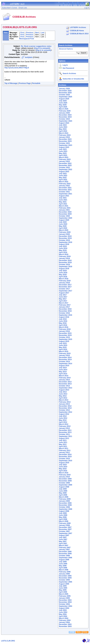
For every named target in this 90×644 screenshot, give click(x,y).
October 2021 (64, 192)
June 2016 (63, 321)
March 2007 (64, 546)
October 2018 (64, 265)
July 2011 (63, 440)
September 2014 (65, 364)
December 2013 (65, 382)
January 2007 (64, 550)
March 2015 (64, 351)
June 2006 (63, 564)
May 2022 (63, 178)
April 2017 (63, 301)
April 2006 (63, 568)
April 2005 (63, 592)
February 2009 (65, 499)
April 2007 (63, 544)
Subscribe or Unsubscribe (73, 79)
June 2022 (63, 176)
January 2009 (64, 501)
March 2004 (64, 618)
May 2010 (63, 469)
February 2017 (65, 305)
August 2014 (64, 366)
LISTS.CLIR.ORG (8, 641)
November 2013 (65, 384)
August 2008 (64, 511)
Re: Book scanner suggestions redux (36, 46)
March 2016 (64, 327)
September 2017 (65, 291)
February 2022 (65, 184)
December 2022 (65, 163)
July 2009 (63, 489)
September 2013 (65, 388)
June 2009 (63, 491)
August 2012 (64, 414)
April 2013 (63, 398)
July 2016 (63, 319)
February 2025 (65, 111)
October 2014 (64, 362)
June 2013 (63, 394)
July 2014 (63, 368)
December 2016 (65, 309)
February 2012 (65, 426)
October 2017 (64, 289)
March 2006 (64, 570)
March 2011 (64, 448)
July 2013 (63, 392)
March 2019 (64, 254)
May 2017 (63, 299)
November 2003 (65, 626)
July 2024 (63, 125)
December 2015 (65, 333)
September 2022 (65, 170)
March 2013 (64, 400)
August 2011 (64, 438)
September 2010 (65, 461)
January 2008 (64, 525)
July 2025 (63, 101)
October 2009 (64, 483)
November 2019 (65, 238)
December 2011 (65, 430)
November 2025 (65, 93)
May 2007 (63, 541)
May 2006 (63, 566)
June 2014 (63, 370)
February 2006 (65, 572)
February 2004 (65, 620)
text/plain (29, 57)
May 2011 (63, 444)
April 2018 (63, 277)
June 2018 (63, 273)
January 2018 (64, 283)
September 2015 (65, 339)
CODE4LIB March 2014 (79, 34)
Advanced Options (66, 49)
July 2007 (63, 537)
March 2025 (64, 109)
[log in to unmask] (42, 48)
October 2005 (64, 580)
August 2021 (64, 196)
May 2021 (63, 202)
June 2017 (63, 297)
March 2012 (64, 424)
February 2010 (65, 475)
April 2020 (63, 228)
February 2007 (65, 548)
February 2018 (65, 281)
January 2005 (64, 598)
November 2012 (65, 408)
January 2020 (64, 234)
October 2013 (64, 386)
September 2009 (65, 485)
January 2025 (64, 113)
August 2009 (64, 487)
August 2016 (64, 317)
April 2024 (63, 131)
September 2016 (65, 315)
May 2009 (63, 493)
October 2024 (64, 119)
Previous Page (25, 83)
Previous (30, 33)
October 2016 (64, 313)
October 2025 (64, 95)
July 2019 (63, 246)
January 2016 (64, 331)
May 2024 (63, 129)
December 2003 (65, 624)
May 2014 (63, 372)
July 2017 (63, 295)
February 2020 (65, 232)
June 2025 (63, 103)
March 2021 (64, 206)
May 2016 (63, 323)
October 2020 (64, 216)
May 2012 (63, 420)
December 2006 (65, 552)
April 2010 (63, 471)
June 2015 (63, 345)
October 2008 (64, 507)
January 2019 (64, 258)
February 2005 (65, 596)
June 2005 (63, 588)
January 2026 (64, 89)
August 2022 (64, 172)
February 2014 (65, 378)
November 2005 (65, 578)
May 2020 (63, 226)
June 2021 (63, 200)
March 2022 (64, 182)
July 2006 (63, 562)
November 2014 (65, 360)
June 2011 (63, 442)
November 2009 (65, 481)
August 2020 (64, 220)
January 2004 (64, 622)
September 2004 (65, 606)
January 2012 (64, 428)
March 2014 (64, 376)
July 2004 (63, 610)
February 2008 (65, 523)
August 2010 (64, 463)
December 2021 (65, 188)
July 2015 (63, 343)
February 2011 (65, 451)
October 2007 (64, 531)
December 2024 (65, 115)
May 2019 (63, 250)
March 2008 (64, 521)
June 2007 (63, 539)
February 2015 (65, 353)
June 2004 (63, 612)
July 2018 (63, 271)
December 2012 (65, 406)
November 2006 (65, 554)
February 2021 (65, 208)
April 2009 (63, 495)
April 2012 (63, 422)
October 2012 (64, 410)
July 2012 (63, 416)
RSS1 (79, 632)
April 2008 (63, 519)
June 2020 (63, 224)
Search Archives (66, 45)
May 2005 (63, 590)
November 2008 (65, 505)
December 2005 (65, 576)
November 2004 (65, 602)
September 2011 (65, 436)
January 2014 (64, 380)
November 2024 (65, 117)
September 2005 (65, 582)
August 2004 (64, 608)
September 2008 (65, 509)
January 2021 (64, 210)
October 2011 (64, 434)
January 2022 (64, 186)
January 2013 (64, 404)
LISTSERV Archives (78, 27)
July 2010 (63, 465)
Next (37, 33)
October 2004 (64, 604)
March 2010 (64, 473)
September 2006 (65, 558)
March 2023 (64, 157)
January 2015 (64, 355)
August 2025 (64, 99)
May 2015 (63, 347)
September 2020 (65, 218)
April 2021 (63, 204)
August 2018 (64, 269)
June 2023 (63, 151)
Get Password (68, 68)
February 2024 (65, 135)
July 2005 (63, 586)
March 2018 (64, 279)
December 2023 (65, 139)
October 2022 (64, 167)
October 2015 (64, 337)
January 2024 (64, 137)
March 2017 (64, 303)
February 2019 (65, 256)
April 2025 (63, 107)
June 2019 (63, 248)
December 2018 (65, 260)
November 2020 (65, 214)
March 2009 (64, 497)
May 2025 (63, 105)
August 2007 (64, 535)
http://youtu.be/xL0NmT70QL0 (17, 68)
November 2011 (65, 432)
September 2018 (65, 267)
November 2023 (65, 141)
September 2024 (65, 121)
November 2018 (65, 263)
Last (43, 33)
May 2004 (63, 614)
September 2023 (65, 145)
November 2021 (65, 190)
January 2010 (64, 477)
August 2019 (64, 244)
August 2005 (64, 584)
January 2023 (64, 161)
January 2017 (64, 307)
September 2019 (65, 242)
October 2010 (64, 459)
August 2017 (64, 293)
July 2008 (63, 513)
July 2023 (63, 149)
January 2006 (64, 574)
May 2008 (63, 517)
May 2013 (63, 396)
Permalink (36, 83)
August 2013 (64, 390)
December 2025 (65, 91)
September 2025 (65, 97)
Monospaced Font (27, 39)
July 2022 (63, 174)
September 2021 (65, 194)
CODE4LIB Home (77, 31)
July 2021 (63, 198)
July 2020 (63, 222)
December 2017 (65, 285)
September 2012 (65, 412)
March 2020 (64, 230)
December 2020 (65, 212)
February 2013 (65, 402)
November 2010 (65, 457)
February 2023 (65, 159)
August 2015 (64, 341)
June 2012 (63, 418)
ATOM (72, 632)
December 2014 (65, 358)
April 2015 (63, 349)
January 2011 (64, 453)
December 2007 (65, 527)
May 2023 (63, 153)
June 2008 (63, 515)
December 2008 (65, 503)
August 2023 (64, 147)
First (22, 33)
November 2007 (65, 529)
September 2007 (65, 533)
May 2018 (63, 275)
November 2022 (65, 165)
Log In (65, 65)
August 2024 (64, 123)
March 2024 (64, 133)
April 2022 (63, 180)
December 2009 (65, 479)
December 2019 (65, 236)
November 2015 (65, 335)
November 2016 (65, 311)
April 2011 (63, 446)
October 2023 (64, 143)
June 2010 (63, 467)
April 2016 (63, 325)
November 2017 (65, 287)
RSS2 (85, 632)
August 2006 (64, 560)
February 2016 (65, 329)
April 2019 (63, 252)
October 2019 (64, 240)
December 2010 (65, 455)
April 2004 (63, 616)
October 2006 (64, 556)
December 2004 (65, 600)
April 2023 (63, 155)
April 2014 (63, 374)
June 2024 (63, 127)
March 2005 (64, 594)
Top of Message (11, 83)
